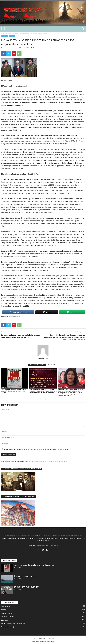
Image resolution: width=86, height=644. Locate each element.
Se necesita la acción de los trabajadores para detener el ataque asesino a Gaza (21, 336)
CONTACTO (51, 638)
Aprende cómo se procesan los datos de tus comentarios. (48, 462)
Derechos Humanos (8, 617)
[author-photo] (43, 350)
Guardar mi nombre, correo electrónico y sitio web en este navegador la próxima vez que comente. (36, 449)
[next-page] (44, 399)
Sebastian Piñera (15, 316)
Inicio (3, 34)
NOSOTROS (42, 638)
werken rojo (7, 48)
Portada (12, 36)
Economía (5, 620)
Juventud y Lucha (63, 388)
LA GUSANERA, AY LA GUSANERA (27, 587)
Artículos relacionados (37, 365)
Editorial (4, 388)
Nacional (8, 34)
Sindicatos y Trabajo (8, 627)
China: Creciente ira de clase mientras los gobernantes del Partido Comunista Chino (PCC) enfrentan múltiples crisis (65, 337)
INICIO (34, 638)
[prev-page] (42, 399)
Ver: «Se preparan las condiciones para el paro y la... (34, 565)
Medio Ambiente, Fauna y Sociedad (13, 623)
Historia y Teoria (6, 613)
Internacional (5, 606)
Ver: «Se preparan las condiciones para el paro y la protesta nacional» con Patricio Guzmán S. (14, 391)
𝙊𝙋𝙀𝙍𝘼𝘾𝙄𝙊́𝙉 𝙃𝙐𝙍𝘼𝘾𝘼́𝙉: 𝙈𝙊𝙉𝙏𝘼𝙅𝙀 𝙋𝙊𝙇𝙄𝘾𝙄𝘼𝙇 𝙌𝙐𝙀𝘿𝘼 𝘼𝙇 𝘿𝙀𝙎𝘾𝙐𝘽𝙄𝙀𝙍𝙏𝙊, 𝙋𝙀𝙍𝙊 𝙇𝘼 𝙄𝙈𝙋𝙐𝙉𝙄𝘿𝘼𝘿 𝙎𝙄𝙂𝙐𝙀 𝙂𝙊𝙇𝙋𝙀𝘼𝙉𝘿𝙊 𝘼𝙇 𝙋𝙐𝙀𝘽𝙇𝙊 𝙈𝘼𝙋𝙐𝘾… (43, 391)
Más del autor (52, 365)
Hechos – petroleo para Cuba (25, 576)
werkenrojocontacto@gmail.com (48, 545)
